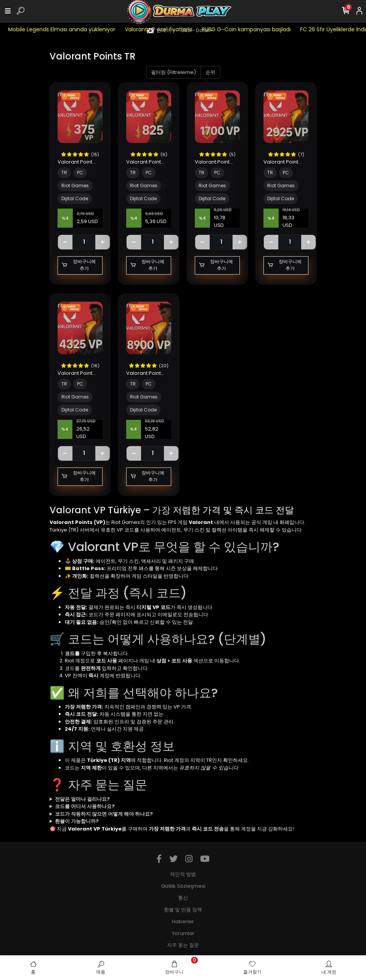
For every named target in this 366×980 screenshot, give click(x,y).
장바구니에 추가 (79, 265)
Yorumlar (183, 933)
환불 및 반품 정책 (183, 910)
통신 (183, 898)
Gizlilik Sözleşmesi (183, 886)
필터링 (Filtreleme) (173, 72)
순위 (210, 72)
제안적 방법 (183, 874)
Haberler (183, 921)
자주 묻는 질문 (183, 945)
